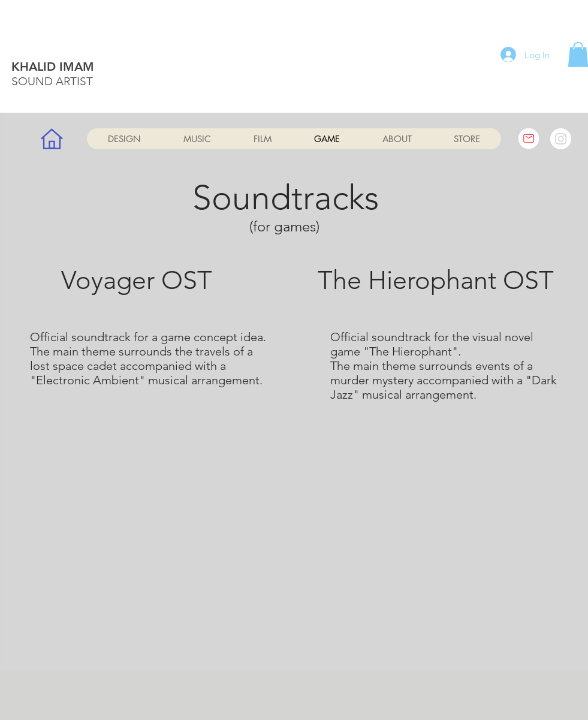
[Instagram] (561, 139)
